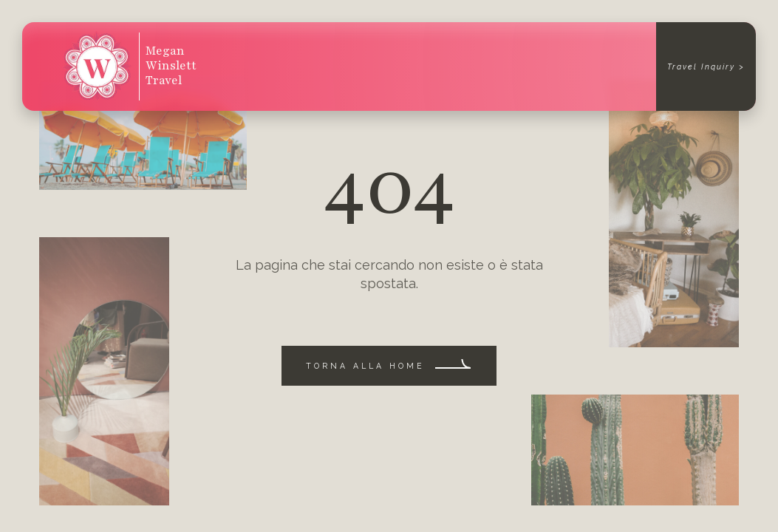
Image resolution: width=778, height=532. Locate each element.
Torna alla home (365, 366)
